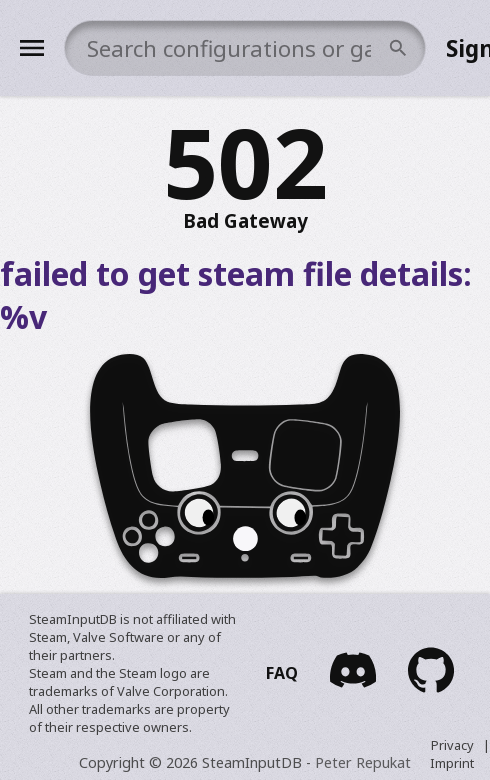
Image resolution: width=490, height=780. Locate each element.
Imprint (452, 763)
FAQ (282, 673)
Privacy (452, 745)
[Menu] (32, 48)
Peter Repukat (363, 762)
